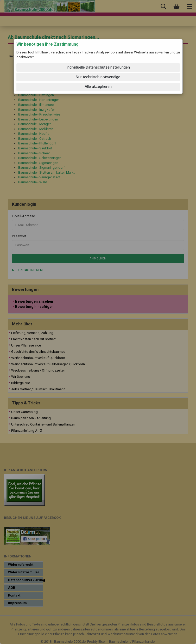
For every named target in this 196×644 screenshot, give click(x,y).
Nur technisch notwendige (98, 77)
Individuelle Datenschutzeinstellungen (98, 67)
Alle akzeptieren (98, 87)
